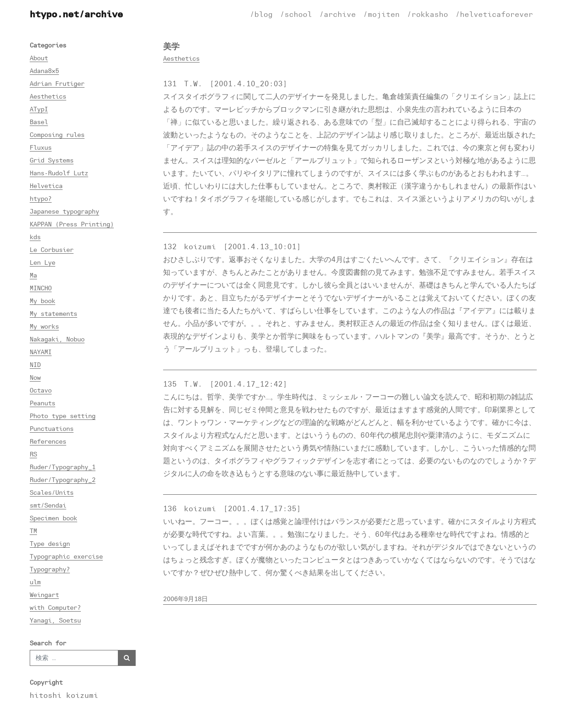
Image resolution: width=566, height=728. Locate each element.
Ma (33, 275)
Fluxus (41, 147)
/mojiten (381, 14)
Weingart (44, 594)
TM (33, 531)
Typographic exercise (66, 556)
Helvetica (46, 186)
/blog (261, 14)
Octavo (41, 390)
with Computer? (55, 607)
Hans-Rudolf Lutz (59, 173)
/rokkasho (428, 14)
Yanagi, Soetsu (55, 620)
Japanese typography (64, 211)
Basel (39, 122)
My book (42, 301)
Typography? (50, 569)
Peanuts (42, 403)
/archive (338, 14)
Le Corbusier (52, 249)
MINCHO (41, 288)
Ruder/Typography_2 (63, 479)
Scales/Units (52, 492)
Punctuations (52, 428)
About (39, 58)
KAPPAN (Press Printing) (72, 224)
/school (296, 14)
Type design (50, 543)
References (48, 441)
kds (35, 237)
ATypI (39, 109)
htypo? (41, 198)
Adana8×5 (44, 71)
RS (33, 454)
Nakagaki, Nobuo (57, 339)
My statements (53, 313)
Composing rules (57, 134)
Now (35, 377)
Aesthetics (48, 96)
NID (35, 364)
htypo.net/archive (76, 14)
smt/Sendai (48, 505)
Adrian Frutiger (57, 83)
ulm (35, 582)
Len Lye (42, 262)
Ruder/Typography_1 (63, 467)
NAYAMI (41, 352)
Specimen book (53, 518)
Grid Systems (52, 160)
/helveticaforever (494, 14)
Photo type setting (63, 416)
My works (44, 326)
